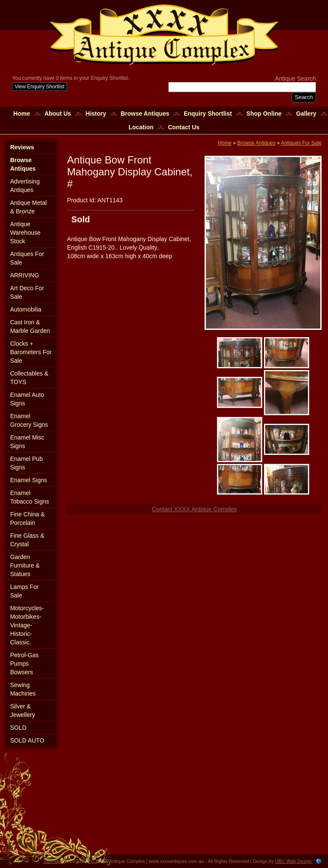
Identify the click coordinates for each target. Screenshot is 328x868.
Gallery (306, 114)
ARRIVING (25, 275)
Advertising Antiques (25, 186)
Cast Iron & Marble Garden (30, 326)
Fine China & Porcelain (28, 518)
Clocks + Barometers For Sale (31, 352)
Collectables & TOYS (29, 378)
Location (141, 127)
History (96, 114)
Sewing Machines (23, 689)
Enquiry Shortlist (208, 114)
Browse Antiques (145, 114)
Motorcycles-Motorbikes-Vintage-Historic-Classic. (27, 625)
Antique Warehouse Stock (25, 233)
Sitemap (52, 861)
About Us (58, 114)
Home (22, 114)
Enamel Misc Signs (27, 442)
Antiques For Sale (27, 258)
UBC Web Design (293, 861)
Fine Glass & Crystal (27, 540)
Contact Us (184, 127)
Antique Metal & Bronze (29, 207)
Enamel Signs (29, 480)
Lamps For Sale (25, 591)
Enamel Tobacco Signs (30, 497)
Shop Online (264, 114)
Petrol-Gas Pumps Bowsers (25, 664)
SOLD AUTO (27, 740)
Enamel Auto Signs (27, 399)
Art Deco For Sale (27, 292)
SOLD (18, 728)
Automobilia (26, 309)
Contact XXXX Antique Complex (194, 509)
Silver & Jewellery (23, 711)
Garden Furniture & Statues (25, 565)
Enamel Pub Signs (26, 463)
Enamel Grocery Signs (29, 420)
